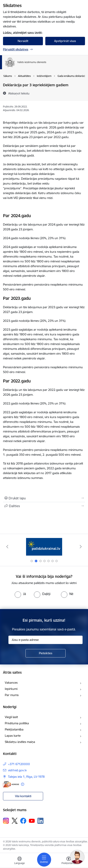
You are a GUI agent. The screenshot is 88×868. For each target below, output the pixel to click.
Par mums (12, 695)
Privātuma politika (17, 723)
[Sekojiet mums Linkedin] (40, 821)
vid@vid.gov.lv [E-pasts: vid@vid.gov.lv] (17, 770)
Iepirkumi (11, 689)
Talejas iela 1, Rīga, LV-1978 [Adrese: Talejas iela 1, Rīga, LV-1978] (26, 777)
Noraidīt (23, 41)
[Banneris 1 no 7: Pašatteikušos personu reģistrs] (44, 547)
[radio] (20, 594)
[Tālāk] (81, 547)
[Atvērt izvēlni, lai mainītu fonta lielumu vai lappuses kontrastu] (69, 861)
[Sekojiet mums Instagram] (6, 821)
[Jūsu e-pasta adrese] (46, 640)
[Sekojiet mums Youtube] (32, 821)
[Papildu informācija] (23, 784)
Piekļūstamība (14, 729)
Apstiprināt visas (65, 41)
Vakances (11, 683)
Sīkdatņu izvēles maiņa (20, 742)
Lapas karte (13, 736)
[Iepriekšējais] (7, 547)
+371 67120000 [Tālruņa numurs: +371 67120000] (19, 764)
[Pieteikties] (46, 653)
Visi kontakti (23, 796)
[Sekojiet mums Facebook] (23, 821)
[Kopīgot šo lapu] (44, 506)
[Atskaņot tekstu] (19, 93)
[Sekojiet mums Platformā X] (15, 821)
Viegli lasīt (11, 717)
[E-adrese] (11, 784)
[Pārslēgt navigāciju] (44, 860)
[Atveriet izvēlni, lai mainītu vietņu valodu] (19, 861)
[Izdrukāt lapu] (44, 498)
